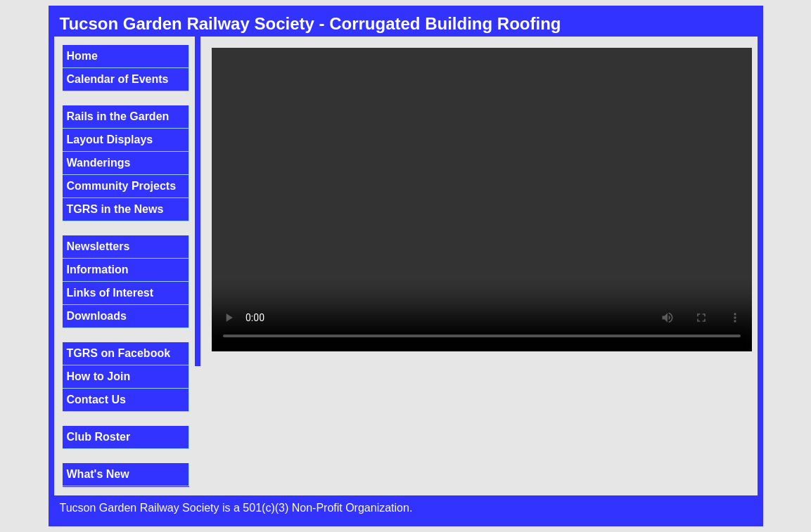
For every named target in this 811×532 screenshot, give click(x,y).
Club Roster (99, 437)
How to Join (99, 376)
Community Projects (122, 186)
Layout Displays (110, 140)
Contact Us (96, 400)
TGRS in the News (115, 209)
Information (98, 270)
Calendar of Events (118, 79)
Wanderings (99, 163)
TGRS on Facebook (119, 353)
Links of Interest (110, 293)
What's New (98, 474)
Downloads (97, 316)
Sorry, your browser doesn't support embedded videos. (482, 200)
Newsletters (98, 246)
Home (82, 56)
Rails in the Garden (118, 116)
